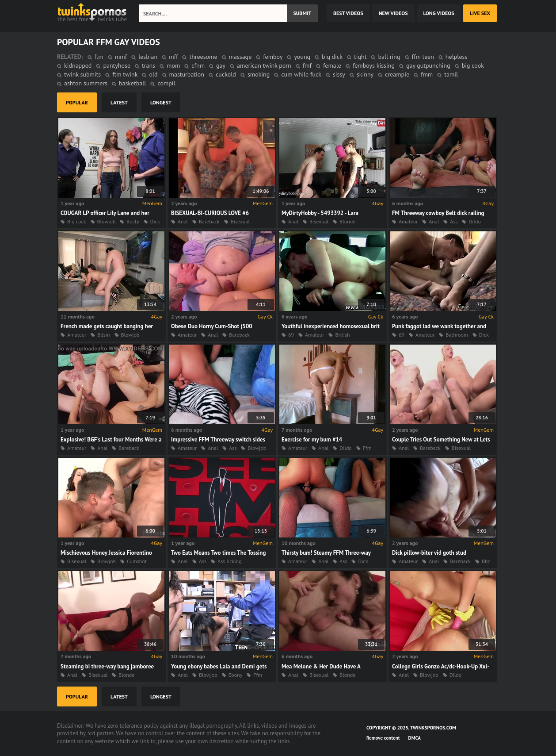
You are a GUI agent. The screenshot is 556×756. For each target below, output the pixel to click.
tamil (451, 74)
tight (360, 57)
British (342, 335)
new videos (393, 13)
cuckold (226, 74)
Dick (155, 221)
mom (173, 65)
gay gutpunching (428, 65)
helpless (456, 57)
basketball (132, 83)
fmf (307, 65)
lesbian (148, 57)
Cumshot (137, 561)
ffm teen (423, 57)
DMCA (415, 738)
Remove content (383, 738)
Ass (454, 221)
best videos (348, 13)
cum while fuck (301, 74)
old (153, 74)
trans (149, 65)
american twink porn (264, 65)
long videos (439, 13)
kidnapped (78, 65)
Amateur (408, 221)
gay (221, 65)
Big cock (77, 221)
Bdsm (103, 335)
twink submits (82, 74)
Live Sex (480, 13)
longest (161, 102)
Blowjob (107, 221)
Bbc (486, 561)
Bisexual (240, 221)
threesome (203, 57)
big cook (473, 65)
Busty (133, 221)
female (332, 65)
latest (119, 102)
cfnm (198, 65)
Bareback (209, 221)
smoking (259, 74)
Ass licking (229, 561)
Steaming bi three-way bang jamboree (107, 666)
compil (166, 83)
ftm (99, 57)
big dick (332, 57)
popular (77, 102)
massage (240, 57)
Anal (183, 221)
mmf (121, 57)
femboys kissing (374, 65)
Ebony (236, 675)
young (302, 57)
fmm (427, 74)
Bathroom (457, 335)
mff (173, 57)
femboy (273, 57)
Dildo (474, 221)
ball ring (389, 57)
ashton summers (86, 83)
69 (291, 335)
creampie (397, 74)
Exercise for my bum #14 (312, 439)
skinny (365, 74)
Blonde (347, 221)
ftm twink (125, 74)
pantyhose (117, 65)
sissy (339, 74)
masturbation (187, 74)
